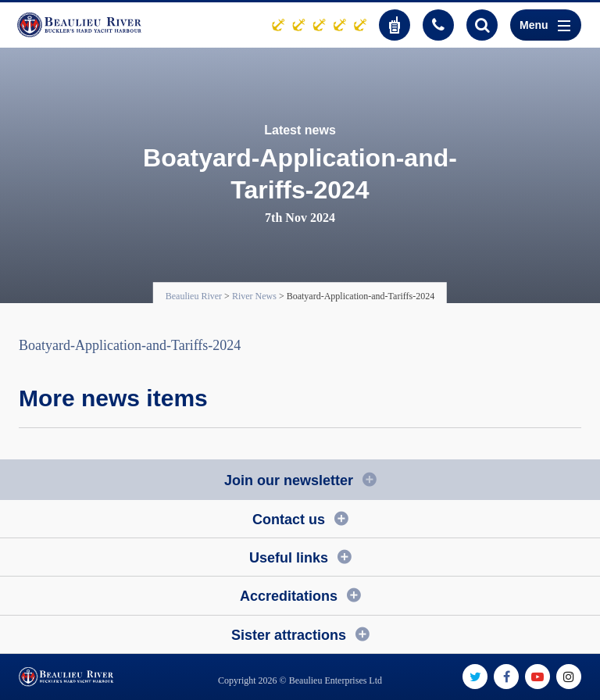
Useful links (289, 558)
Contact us (289, 520)
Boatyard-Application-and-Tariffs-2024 (130, 345)
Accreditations (289, 596)
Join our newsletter (289, 480)
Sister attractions (289, 635)
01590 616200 (438, 25)
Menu (545, 25)
